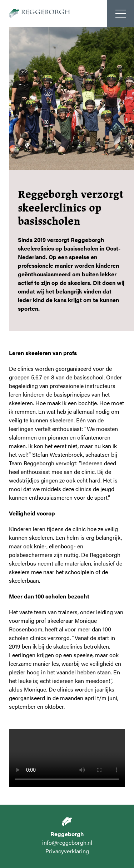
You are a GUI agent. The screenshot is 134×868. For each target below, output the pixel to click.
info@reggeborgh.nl (67, 842)
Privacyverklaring (67, 851)
